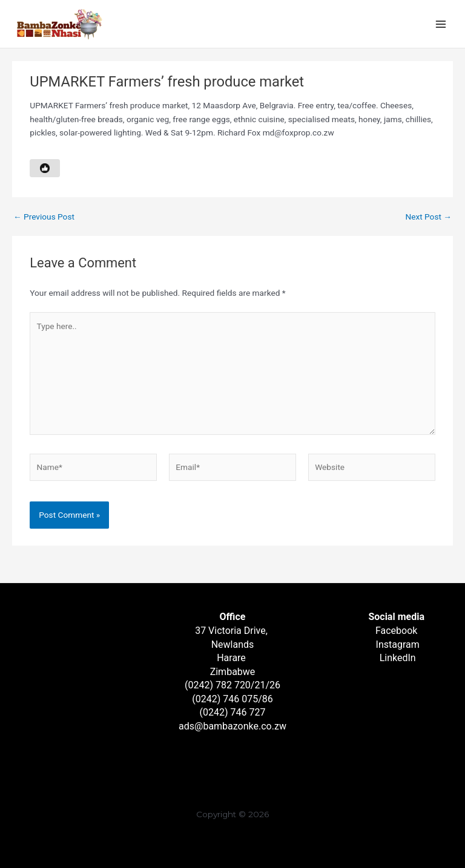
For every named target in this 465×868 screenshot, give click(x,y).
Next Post (428, 217)
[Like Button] (45, 168)
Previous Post (44, 217)
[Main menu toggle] (441, 24)
